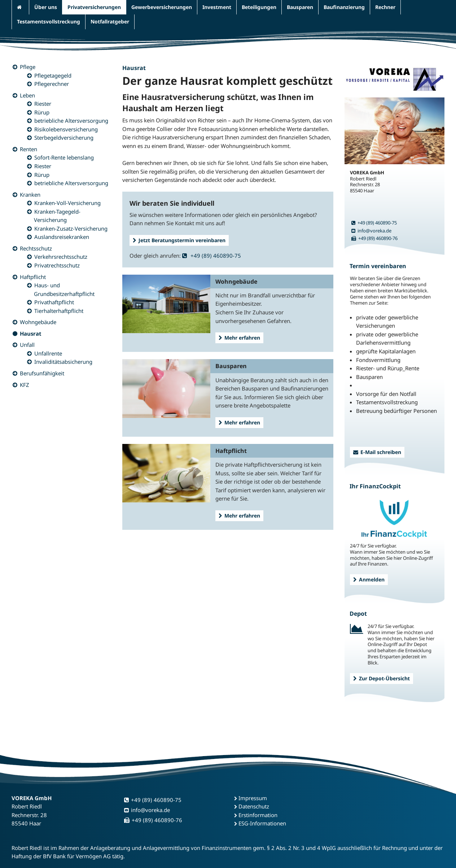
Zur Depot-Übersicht (382, 678)
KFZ (25, 385)
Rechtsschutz (36, 248)
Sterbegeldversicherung (64, 138)
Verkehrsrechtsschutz (61, 257)
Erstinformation (258, 815)
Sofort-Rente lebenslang (64, 157)
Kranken (30, 195)
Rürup (42, 112)
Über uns (46, 7)
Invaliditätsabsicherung (63, 362)
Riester (43, 104)
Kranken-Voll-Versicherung (67, 203)
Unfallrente (48, 353)
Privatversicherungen (94, 7)
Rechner (385, 7)
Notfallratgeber (110, 21)
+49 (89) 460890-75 (212, 256)
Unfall (27, 345)
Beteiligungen (259, 7)
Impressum (253, 798)
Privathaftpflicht (54, 302)
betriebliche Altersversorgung (71, 121)
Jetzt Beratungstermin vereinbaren (179, 240)
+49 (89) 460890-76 (374, 238)
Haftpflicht (33, 277)
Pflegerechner (52, 84)
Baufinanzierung (344, 7)
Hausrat (31, 333)
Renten (28, 149)
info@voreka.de (371, 231)
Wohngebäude (38, 322)
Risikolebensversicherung (66, 129)
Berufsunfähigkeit (42, 373)
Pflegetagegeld (53, 75)
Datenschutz (254, 806)
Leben (27, 95)
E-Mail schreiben (377, 452)
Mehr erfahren (239, 338)
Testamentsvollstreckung (49, 21)
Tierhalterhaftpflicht (59, 311)
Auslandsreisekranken (62, 237)
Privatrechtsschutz (57, 265)
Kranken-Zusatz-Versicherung (71, 228)
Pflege (28, 67)
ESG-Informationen (262, 823)
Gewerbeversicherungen (162, 7)
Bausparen (300, 7)
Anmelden (369, 579)
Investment (217, 7)
